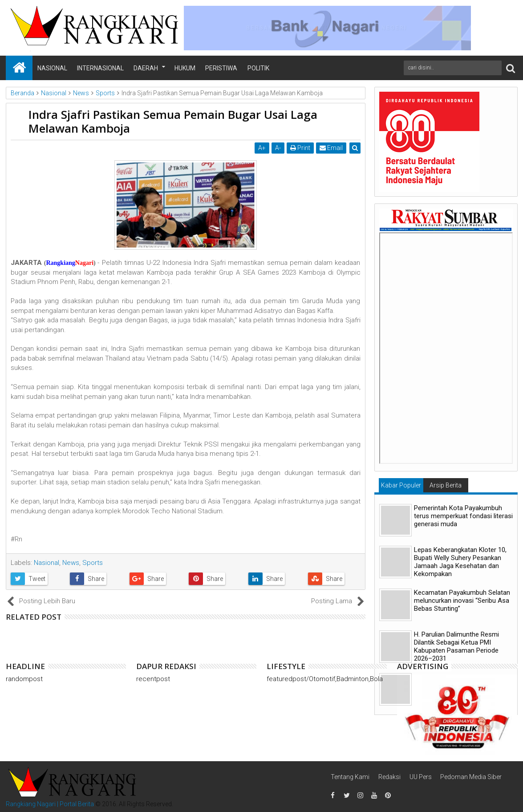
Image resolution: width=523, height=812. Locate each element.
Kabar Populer (401, 485)
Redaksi (389, 777)
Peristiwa (221, 68)
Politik (258, 68)
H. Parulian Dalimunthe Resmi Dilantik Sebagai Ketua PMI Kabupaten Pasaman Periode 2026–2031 (456, 646)
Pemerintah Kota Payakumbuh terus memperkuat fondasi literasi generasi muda (463, 516)
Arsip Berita (446, 485)
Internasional (100, 68)
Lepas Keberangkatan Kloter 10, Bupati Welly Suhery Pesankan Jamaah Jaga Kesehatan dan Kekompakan (460, 562)
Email (331, 148)
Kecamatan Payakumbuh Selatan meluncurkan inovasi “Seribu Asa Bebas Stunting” (462, 601)
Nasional (52, 68)
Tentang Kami (350, 777)
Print (300, 148)
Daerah (146, 68)
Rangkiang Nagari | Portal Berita (50, 804)
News (71, 563)
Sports (93, 563)
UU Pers (421, 777)
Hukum (185, 68)
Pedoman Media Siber (471, 777)
